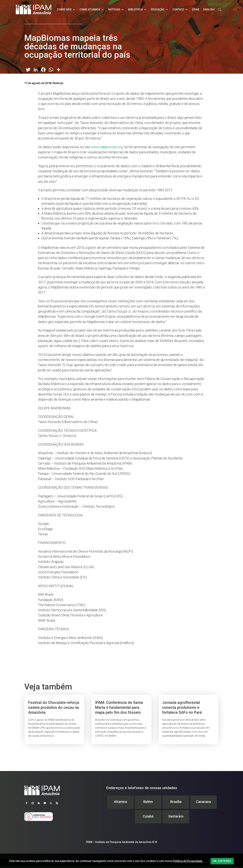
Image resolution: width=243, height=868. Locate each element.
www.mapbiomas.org (107, 147)
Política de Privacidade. (188, 861)
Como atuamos (90, 9)
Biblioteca (135, 9)
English (209, 9)
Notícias (114, 9)
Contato (178, 9)
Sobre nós (64, 9)
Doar (196, 9)
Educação (158, 9)
